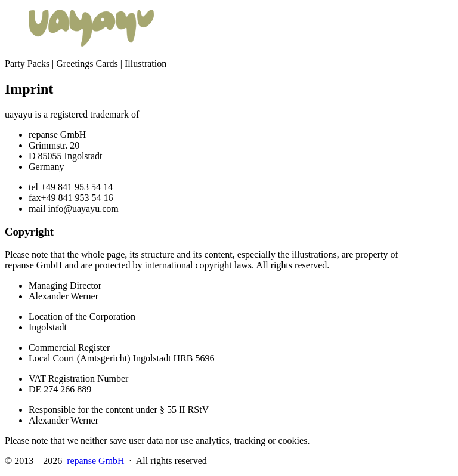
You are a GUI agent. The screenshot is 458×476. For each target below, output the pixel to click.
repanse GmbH (95, 461)
